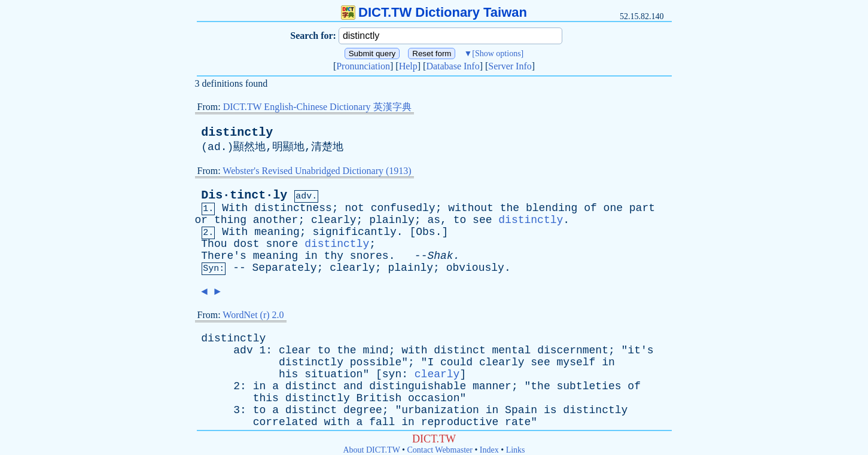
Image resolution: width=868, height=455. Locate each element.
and (353, 386)
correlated (285, 422)
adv (243, 350)
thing (230, 220)
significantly (354, 232)
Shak (440, 256)
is (550, 410)
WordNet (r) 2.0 (253, 315)
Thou (214, 244)
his (288, 374)
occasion (434, 398)
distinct (459, 350)
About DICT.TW (371, 450)
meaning (277, 232)
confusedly (403, 208)
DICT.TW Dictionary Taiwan (434, 12)
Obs (425, 232)
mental (512, 350)
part (642, 208)
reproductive (460, 422)
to (460, 220)
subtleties (589, 386)
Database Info (453, 66)
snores (369, 256)
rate (518, 422)
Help (408, 66)
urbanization (440, 410)
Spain (521, 410)
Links (516, 450)
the (510, 208)
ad (214, 147)
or (202, 220)
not (354, 208)
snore (282, 244)
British (379, 398)
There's (224, 256)
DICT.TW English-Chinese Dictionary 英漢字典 (317, 107)
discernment (573, 350)
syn (392, 374)
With (235, 208)
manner (492, 386)
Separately (285, 268)
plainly (392, 220)
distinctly (237, 132)
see (482, 220)
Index (489, 450)
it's (640, 350)
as (434, 220)
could (456, 362)
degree (363, 410)
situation (334, 374)
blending (552, 208)
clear (295, 350)
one (613, 208)
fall (382, 422)
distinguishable (418, 386)
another (276, 220)
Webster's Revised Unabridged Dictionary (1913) (317, 171)
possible (376, 362)
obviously (475, 268)
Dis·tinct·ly (244, 195)
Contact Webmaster (440, 450)
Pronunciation (363, 66)
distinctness (293, 208)
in (311, 256)
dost (246, 244)
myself (576, 362)
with (414, 350)
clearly (334, 220)
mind (375, 350)
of (590, 208)
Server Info (510, 66)
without (471, 208)
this (266, 398)
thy (334, 256)
